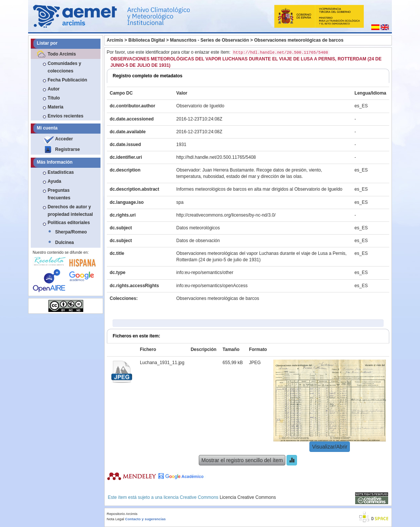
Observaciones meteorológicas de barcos (299, 40)
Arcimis (115, 40)
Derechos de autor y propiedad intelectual (70, 211)
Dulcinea (64, 242)
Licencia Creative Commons (248, 497)
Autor (54, 89)
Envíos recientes (65, 116)
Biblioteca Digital (146, 40)
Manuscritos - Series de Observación (209, 40)
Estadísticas (61, 172)
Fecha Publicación (67, 80)
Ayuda (54, 181)
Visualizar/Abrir (330, 447)
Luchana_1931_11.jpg (162, 363)
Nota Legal (115, 519)
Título (54, 98)
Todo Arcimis (62, 54)
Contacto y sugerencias (145, 519)
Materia (55, 107)
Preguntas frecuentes (59, 194)
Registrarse (67, 149)
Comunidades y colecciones (64, 67)
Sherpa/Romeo (71, 232)
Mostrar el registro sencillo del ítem (242, 460)
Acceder (64, 139)
